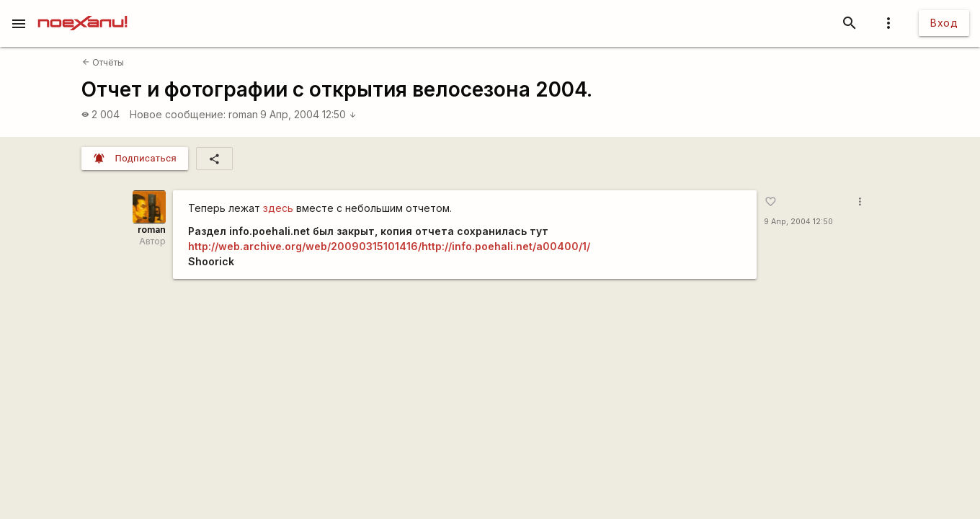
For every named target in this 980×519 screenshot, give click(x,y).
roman (243, 114)
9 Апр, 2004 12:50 (308, 114)
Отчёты (103, 62)
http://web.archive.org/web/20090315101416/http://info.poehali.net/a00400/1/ (389, 246)
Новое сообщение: (178, 114)
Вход (944, 23)
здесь (278, 208)
